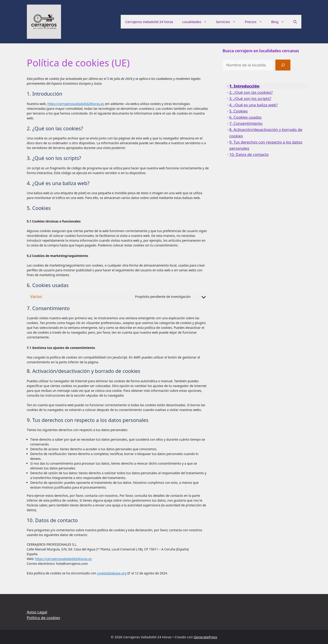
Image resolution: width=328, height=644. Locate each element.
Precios (256, 22)
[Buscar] (283, 65)
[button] (295, 22)
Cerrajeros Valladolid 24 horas (149, 22)
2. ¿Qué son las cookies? (251, 92)
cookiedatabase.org (112, 573)
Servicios (228, 22)
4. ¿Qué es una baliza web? (253, 105)
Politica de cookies (44, 618)
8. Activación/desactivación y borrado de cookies (266, 133)
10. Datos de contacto (249, 154)
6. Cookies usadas (245, 117)
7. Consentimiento (246, 123)
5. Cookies (238, 111)
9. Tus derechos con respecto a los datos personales (266, 145)
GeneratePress (205, 637)
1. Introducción (244, 86)
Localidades (197, 22)
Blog (280, 22)
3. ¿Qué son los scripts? (250, 98)
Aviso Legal (37, 612)
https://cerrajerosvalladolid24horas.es (76, 104)
